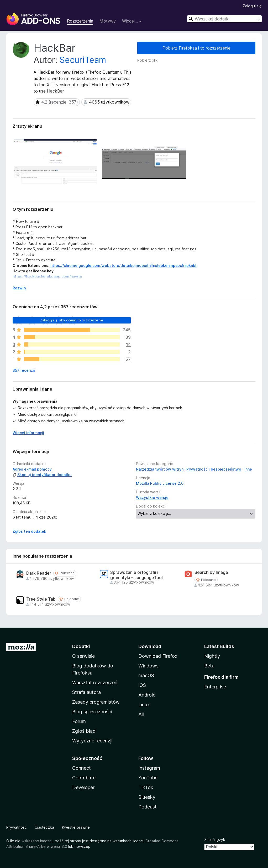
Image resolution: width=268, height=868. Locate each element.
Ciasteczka (44, 827)
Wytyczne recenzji (92, 741)
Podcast (148, 807)
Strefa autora (86, 692)
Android (147, 695)
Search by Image (211, 572)
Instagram (149, 768)
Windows (148, 666)
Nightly (212, 656)
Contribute (84, 778)
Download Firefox (158, 656)
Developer (83, 787)
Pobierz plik (147, 60)
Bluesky (147, 797)
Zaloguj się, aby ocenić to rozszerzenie (72, 320)
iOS (142, 685)
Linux (144, 705)
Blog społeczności (92, 712)
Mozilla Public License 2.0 (160, 483)
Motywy (108, 21)
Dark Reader (39, 573)
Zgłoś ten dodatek (29, 531)
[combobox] (224, 19)
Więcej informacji (28, 433)
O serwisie (83, 656)
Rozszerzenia (80, 21)
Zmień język (215, 840)
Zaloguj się (252, 6)
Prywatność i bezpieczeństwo (214, 469)
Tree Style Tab (41, 599)
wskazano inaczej (37, 841)
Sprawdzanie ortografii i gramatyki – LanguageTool (136, 575)
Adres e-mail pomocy (32, 469)
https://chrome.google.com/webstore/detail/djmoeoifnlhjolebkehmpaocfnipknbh (124, 265)
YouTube (148, 778)
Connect (82, 768)
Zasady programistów (96, 702)
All (141, 714)
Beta (209, 666)
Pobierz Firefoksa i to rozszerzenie (196, 48)
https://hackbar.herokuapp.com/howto (47, 276)
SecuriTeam (83, 60)
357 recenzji (24, 370)
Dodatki (81, 646)
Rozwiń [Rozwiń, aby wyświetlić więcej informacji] (19, 288)
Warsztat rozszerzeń (95, 683)
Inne (248, 469)
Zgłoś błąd (84, 731)
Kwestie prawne (76, 827)
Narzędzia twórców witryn (160, 469)
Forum (79, 721)
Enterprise (215, 687)
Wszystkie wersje (152, 497)
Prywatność (17, 827)
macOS (146, 675)
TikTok (146, 787)
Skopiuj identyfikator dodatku (42, 475)
